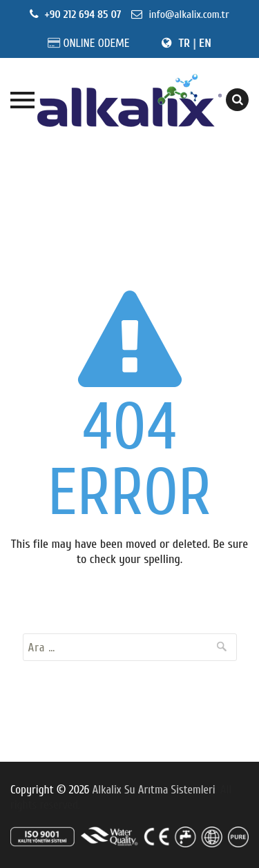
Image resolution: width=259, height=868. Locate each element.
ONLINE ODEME (96, 43)
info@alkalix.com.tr (187, 14)
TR (184, 43)
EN (205, 43)
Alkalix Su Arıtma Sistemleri (154, 790)
